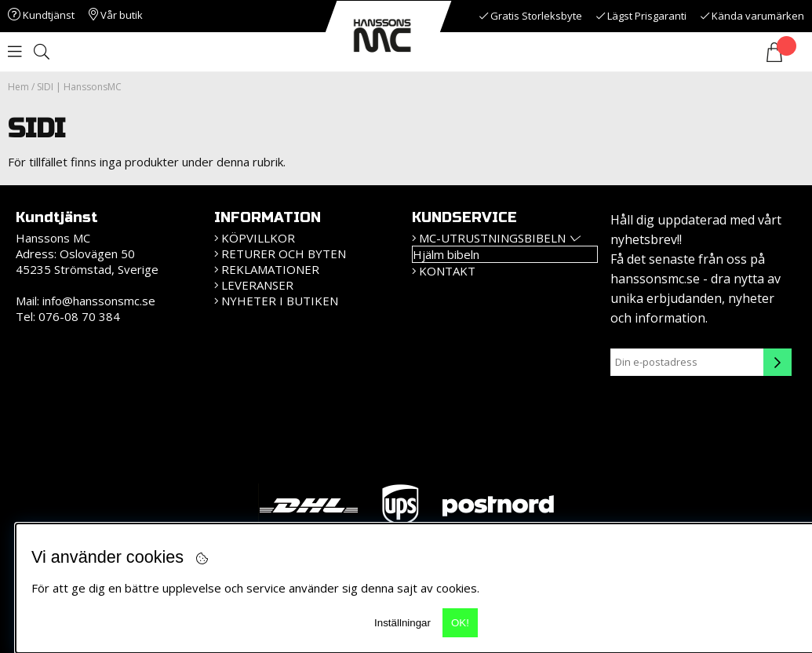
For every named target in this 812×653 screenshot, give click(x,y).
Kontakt (447, 271)
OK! (460, 623)
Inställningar (402, 623)
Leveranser (257, 285)
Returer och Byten (284, 254)
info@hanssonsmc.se (99, 301)
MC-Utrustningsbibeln (492, 238)
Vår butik (116, 15)
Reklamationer (270, 269)
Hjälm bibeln (446, 254)
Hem (18, 87)
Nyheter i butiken (280, 301)
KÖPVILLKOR (258, 238)
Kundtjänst (41, 15)
